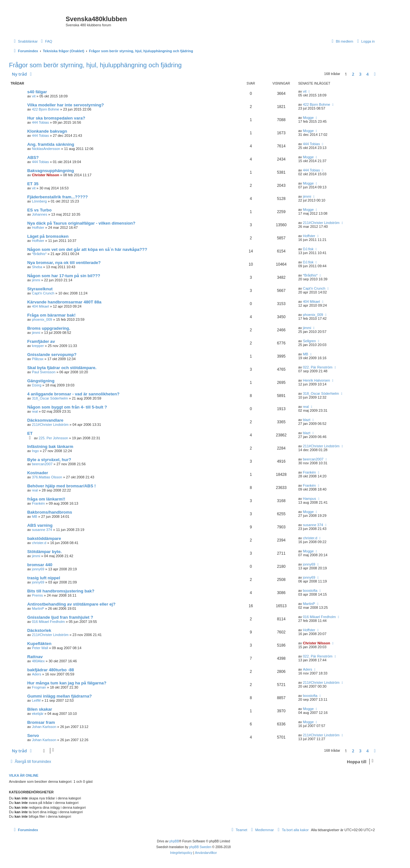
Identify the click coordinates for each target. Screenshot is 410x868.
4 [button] (368, 74)
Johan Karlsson (44, 727)
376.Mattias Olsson (47, 477)
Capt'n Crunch (43, 293)
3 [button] (360, 74)
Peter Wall (40, 648)
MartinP (38, 608)
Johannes (40, 214)
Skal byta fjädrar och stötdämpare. (62, 368)
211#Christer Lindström (321, 223)
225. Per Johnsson (53, 438)
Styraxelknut (40, 289)
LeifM (36, 700)
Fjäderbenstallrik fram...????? (57, 197)
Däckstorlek (39, 630)
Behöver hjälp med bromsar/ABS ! (61, 486)
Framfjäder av (41, 341)
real (35, 411)
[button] (375, 74)
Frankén (309, 472)
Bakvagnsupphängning (51, 171)
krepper (38, 346)
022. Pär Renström (318, 367)
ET (30, 433)
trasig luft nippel (44, 578)
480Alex (38, 661)
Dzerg (37, 385)
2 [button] (353, 74)
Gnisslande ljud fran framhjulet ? (60, 617)
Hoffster (38, 227)
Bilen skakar (40, 709)
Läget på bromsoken (48, 236)
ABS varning (40, 525)
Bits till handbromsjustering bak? (61, 591)
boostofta (310, 591)
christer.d (39, 543)
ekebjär (38, 714)
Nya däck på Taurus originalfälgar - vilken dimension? (81, 223)
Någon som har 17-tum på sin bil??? (64, 276)
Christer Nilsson (46, 175)
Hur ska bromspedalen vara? (56, 118)
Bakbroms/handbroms (50, 512)
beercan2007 (42, 464)
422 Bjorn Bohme (46, 109)
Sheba (37, 267)
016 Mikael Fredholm (49, 622)
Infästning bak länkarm (50, 446)
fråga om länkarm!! (46, 499)
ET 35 (33, 184)
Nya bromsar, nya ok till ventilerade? (64, 263)
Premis (37, 595)
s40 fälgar (37, 92)
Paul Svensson (44, 372)
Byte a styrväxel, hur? (49, 460)
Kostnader (38, 473)
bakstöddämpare (44, 538)
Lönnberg (40, 201)
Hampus (310, 499)
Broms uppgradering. (49, 328)
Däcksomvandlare (45, 420)
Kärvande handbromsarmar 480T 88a (64, 302)
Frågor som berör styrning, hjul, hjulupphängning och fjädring (95, 65)
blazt (307, 420)
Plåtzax (38, 359)
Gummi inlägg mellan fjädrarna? (60, 696)
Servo (33, 736)
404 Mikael (41, 306)
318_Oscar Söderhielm (50, 398)
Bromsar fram (41, 722)
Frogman (39, 687)
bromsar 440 (40, 565)
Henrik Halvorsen (316, 380)
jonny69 (38, 569)
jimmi (307, 196)
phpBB (174, 841)
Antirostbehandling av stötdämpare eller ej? (71, 604)
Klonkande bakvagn (47, 131)
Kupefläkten (39, 644)
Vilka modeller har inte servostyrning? (66, 105)
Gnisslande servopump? (52, 355)
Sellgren (309, 341)
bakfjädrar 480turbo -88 (51, 670)
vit (34, 96)
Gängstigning (41, 381)
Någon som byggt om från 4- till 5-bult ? (67, 407)
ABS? (33, 157)
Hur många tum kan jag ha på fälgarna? (67, 683)
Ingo (35, 451)
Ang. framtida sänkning (51, 144)
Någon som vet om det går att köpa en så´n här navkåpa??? (87, 249)
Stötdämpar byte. (45, 552)
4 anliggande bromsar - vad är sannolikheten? (73, 394)
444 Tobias (41, 122)
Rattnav (35, 657)
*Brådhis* (39, 254)
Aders (37, 674)
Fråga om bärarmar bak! (51, 315)
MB (306, 354)
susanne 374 (42, 530)
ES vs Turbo (39, 210)
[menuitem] (46, 41)
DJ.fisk (308, 249)
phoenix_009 (42, 319)
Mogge (308, 118)
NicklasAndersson (46, 149)
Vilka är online (24, 775)
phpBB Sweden (200, 847)
